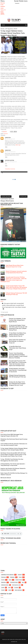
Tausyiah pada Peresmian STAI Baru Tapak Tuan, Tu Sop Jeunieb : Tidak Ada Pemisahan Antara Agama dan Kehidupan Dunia (13, 279)
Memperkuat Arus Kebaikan (7, 575)
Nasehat (6, 134)
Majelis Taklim (19, 580)
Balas (6, 147)
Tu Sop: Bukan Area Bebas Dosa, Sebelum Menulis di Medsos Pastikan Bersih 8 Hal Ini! (18, 335)
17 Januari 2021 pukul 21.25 (11, 162)
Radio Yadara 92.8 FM (2, 13)
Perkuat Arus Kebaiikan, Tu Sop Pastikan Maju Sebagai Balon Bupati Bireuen (17, 320)
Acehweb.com (14, 642)
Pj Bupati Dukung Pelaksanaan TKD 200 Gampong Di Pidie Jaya (16, 294)
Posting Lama (23, 197)
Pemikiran (12, 577)
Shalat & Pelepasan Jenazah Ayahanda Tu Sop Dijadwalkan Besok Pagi (16, 272)
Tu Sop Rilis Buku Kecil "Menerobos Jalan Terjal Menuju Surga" (17, 348)
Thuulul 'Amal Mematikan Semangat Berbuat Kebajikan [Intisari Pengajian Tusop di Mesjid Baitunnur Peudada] (18, 356)
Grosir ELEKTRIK (10, 160)
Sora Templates (11, 640)
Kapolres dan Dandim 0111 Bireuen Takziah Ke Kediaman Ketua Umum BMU (13, 469)
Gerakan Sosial (5, 585)
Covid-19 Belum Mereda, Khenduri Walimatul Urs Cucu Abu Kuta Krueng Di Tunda (14, 445)
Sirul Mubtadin (18, 590)
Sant (9, 588)
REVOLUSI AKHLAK (6, 478)
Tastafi (3, 590)
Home (3, 25)
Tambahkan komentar (10, 169)
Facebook (17, 3)
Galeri (2, 8)
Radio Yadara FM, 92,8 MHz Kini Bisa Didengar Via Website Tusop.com (17, 341)
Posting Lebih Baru (6, 197)
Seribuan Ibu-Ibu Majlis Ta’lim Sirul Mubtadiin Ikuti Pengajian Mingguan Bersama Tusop (17, 384)
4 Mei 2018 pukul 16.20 (10, 139)
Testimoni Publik (14, 583)
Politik (3, 580)
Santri (3, 588)
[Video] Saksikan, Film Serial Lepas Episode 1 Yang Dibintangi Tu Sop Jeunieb (18, 370)
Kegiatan (3, 6)
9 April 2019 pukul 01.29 (11, 152)
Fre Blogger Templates (21, 640)
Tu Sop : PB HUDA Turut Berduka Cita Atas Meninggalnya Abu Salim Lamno (12, 460)
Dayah (20, 577)
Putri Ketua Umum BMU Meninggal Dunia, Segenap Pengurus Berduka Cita (12, 435)
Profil (2, 5)
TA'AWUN (16, 588)
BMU (23, 583)
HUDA (10, 580)
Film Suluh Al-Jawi (16, 585)
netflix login (18, 145)
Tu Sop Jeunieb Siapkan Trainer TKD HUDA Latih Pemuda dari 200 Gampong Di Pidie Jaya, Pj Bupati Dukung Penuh (16, 287)
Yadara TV (3, 10)
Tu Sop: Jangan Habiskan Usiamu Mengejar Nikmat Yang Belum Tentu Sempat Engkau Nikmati (14, 449)
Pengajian (4, 577)
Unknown (8, 138)
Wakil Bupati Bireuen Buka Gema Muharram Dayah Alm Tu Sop (15, 266)
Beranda (3, 3)
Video (10, 590)
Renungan (4, 583)
